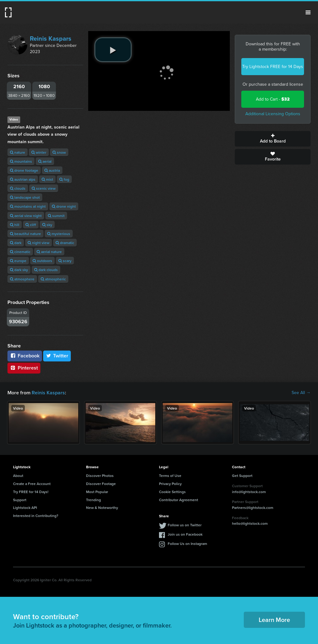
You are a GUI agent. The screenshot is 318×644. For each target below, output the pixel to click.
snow (59, 152)
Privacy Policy (170, 484)
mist (47, 179)
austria (52, 170)
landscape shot (25, 197)
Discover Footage (101, 484)
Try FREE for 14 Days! (31, 492)
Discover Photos (100, 476)
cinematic (20, 252)
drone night (64, 206)
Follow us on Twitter (185, 525)
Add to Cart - (273, 99)
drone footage (24, 170)
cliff (31, 225)
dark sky (19, 270)
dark (16, 243)
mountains (21, 161)
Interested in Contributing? (36, 516)
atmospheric (53, 279)
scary (65, 261)
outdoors (42, 261)
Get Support (242, 476)
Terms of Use (170, 476)
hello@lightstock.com (250, 523)
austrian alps (23, 179)
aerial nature (49, 252)
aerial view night (26, 216)
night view (39, 243)
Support (20, 500)
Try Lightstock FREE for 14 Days (273, 67)
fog (64, 179)
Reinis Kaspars (51, 39)
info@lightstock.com (249, 492)
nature (18, 152)
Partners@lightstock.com (253, 508)
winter (39, 152)
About (18, 476)
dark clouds (46, 270)
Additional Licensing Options (273, 114)
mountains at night (28, 206)
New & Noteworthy (102, 508)
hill (15, 225)
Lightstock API (25, 508)
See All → (301, 393)
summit (56, 216)
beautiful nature (25, 234)
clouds (18, 188)
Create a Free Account (32, 484)
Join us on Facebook (185, 534)
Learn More (274, 620)
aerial (45, 161)
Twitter (57, 356)
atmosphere (22, 279)
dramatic (65, 243)
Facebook (25, 356)
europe (18, 261)
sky (47, 225)
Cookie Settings (172, 492)
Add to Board (273, 139)
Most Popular (97, 492)
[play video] (113, 50)
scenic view (44, 188)
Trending (93, 500)
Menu (308, 12)
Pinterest (24, 368)
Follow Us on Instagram (187, 544)
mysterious (59, 234)
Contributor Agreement (179, 500)
